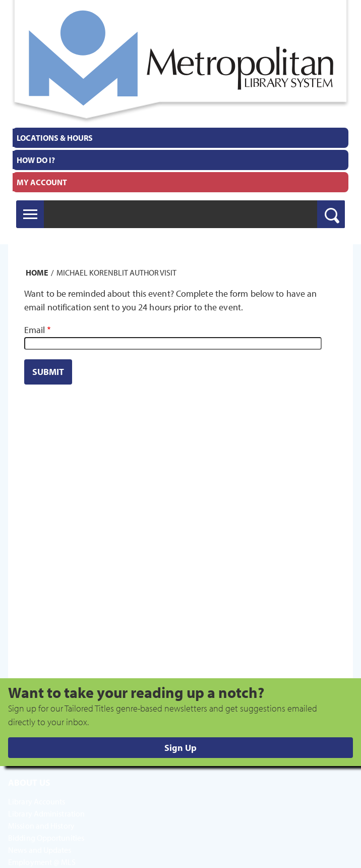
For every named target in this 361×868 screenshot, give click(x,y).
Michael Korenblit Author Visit (116, 273)
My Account (42, 182)
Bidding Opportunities (46, 838)
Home (37, 273)
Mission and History (41, 826)
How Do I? (36, 160)
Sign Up (180, 748)
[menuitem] (180, 138)
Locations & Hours (55, 138)
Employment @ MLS (42, 862)
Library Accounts (37, 801)
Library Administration (46, 813)
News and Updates (40, 850)
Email (35, 330)
